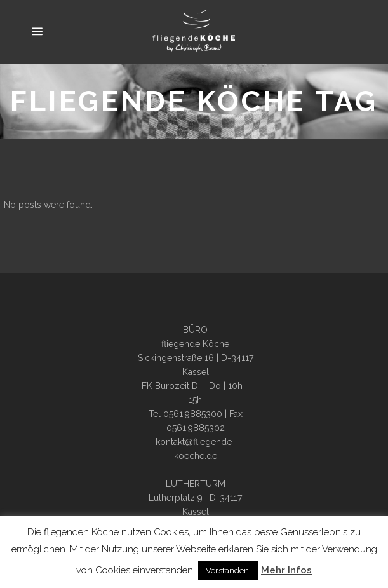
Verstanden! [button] (228, 571)
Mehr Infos (286, 570)
